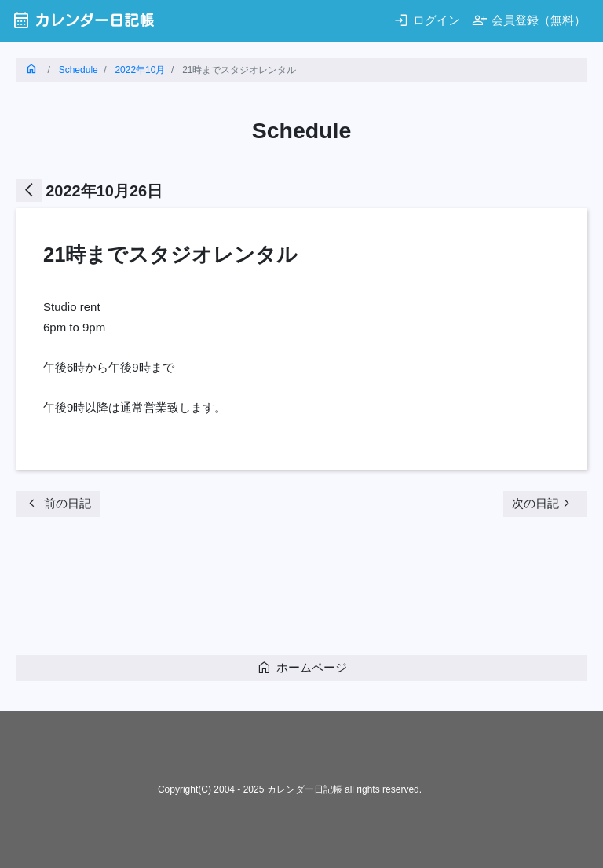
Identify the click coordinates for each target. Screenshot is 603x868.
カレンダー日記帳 (83, 20)
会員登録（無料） (529, 20)
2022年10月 (140, 70)
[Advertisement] (301, 591)
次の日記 (543, 503)
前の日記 (58, 503)
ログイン (427, 20)
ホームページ (302, 667)
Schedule (79, 70)
